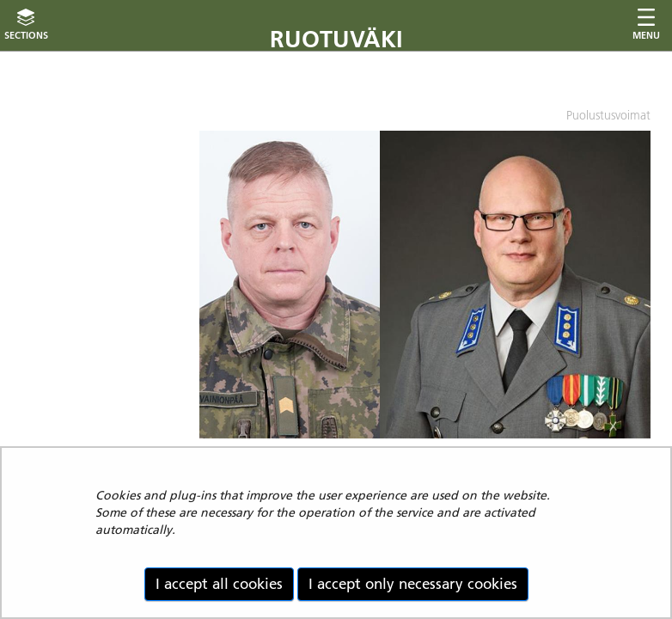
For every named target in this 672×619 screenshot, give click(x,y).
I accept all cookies (219, 584)
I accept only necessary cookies (413, 584)
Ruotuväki (336, 39)
